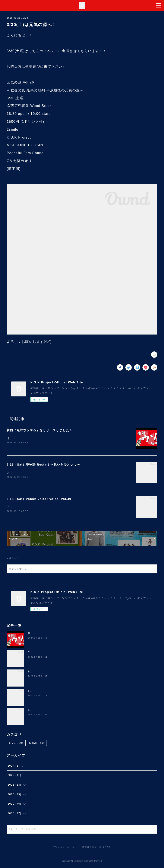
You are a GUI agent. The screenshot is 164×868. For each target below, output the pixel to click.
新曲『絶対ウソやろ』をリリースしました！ (40, 430)
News (37, 744)
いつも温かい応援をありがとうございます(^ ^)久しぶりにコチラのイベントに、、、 (61, 473)
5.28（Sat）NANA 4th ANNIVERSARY (54, 710)
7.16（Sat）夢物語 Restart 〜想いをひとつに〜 (43, 465)
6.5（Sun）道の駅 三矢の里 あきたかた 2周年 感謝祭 (63, 691)
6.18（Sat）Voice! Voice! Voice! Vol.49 (39, 499)
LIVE (16, 744)
